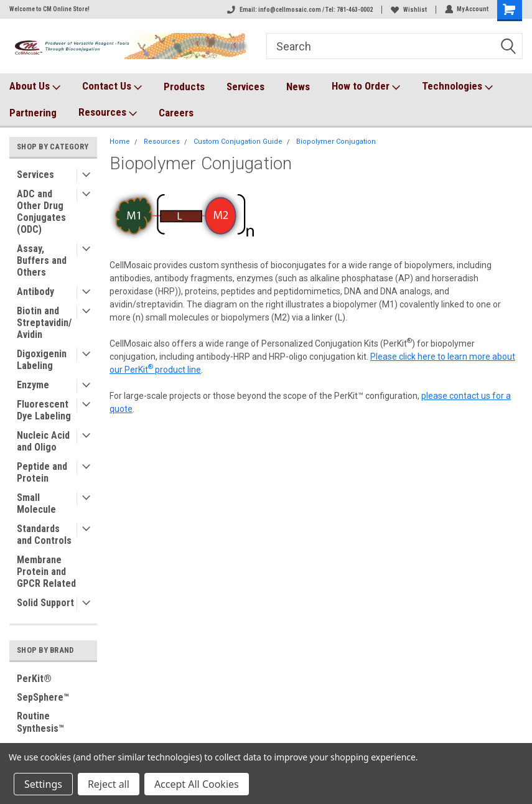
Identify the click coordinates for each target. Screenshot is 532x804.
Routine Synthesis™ (40, 722)
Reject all (109, 784)
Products (184, 86)
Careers (176, 113)
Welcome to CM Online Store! (49, 9)
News (298, 86)
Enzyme (33, 385)
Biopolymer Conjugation (336, 142)
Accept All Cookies (197, 784)
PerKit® (34, 679)
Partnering (33, 113)
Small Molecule (36, 503)
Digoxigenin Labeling (42, 360)
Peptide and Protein (42, 472)
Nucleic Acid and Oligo (43, 441)
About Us (35, 86)
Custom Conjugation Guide (238, 142)
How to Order (366, 86)
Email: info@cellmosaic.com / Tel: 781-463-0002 (299, 10)
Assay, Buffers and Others (42, 260)
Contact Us (112, 86)
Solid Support (45, 603)
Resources (108, 113)
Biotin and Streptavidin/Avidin (44, 323)
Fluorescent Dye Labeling (44, 410)
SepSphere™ (43, 697)
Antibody (35, 292)
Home (120, 142)
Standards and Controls (44, 535)
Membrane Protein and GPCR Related (46, 572)
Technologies (457, 86)
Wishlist (408, 10)
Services (245, 86)
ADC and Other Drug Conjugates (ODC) (41, 212)
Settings (43, 784)
